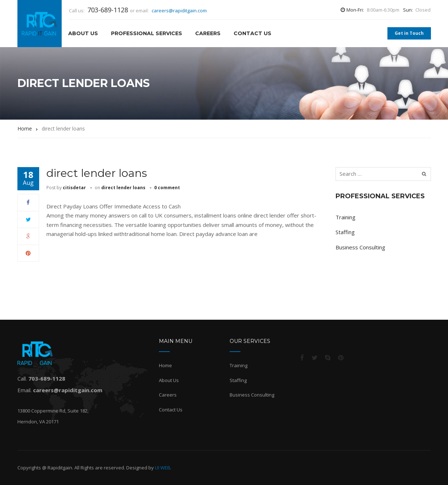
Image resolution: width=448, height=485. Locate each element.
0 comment (167, 188)
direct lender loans (97, 173)
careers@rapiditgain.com (179, 11)
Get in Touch (409, 33)
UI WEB (163, 468)
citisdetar (74, 188)
